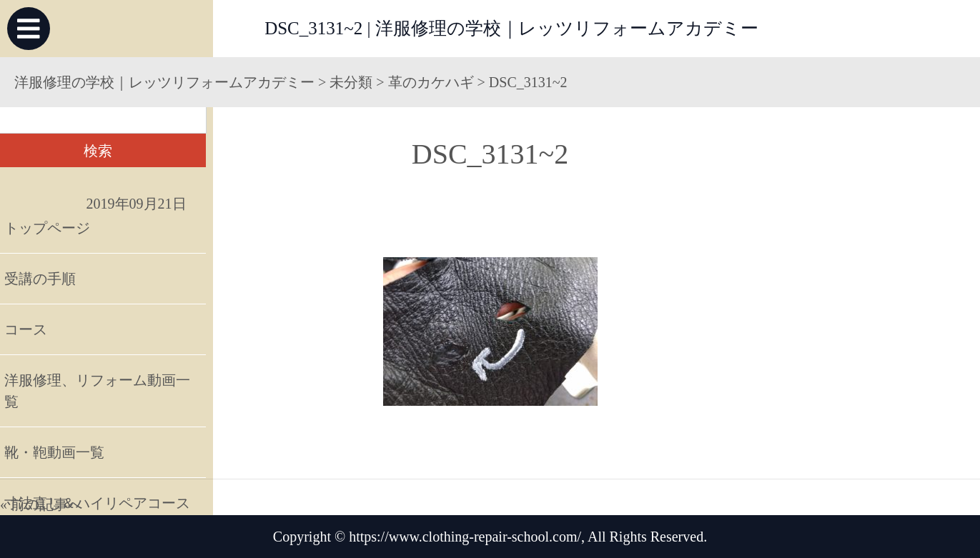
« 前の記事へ (41, 504)
